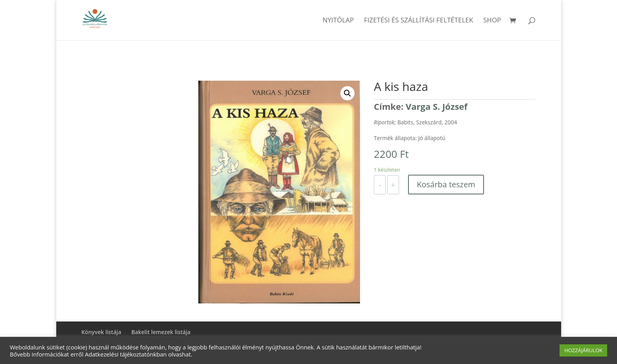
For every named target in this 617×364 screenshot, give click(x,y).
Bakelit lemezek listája (161, 332)
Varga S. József (437, 106)
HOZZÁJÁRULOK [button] (583, 350)
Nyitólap (338, 21)
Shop (492, 21)
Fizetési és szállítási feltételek (419, 21)
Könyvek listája (101, 332)
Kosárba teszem (446, 184)
